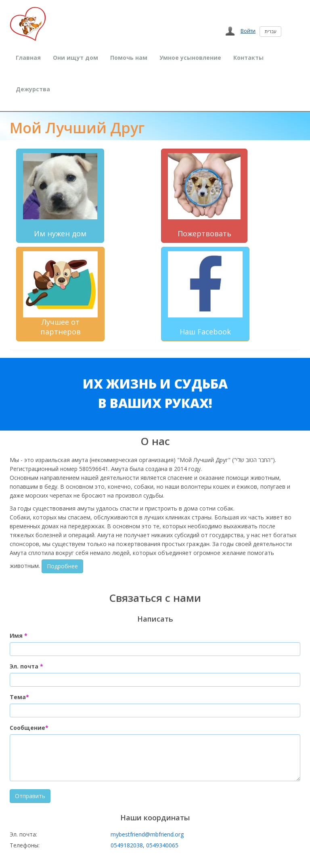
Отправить (30, 796)
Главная (28, 58)
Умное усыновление (190, 58)
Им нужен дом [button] (60, 196)
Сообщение (29, 728)
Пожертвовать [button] (204, 196)
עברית (270, 31)
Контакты (248, 58)
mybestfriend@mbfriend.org (147, 834)
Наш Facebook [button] (205, 294)
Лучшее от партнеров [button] (60, 294)
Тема (19, 697)
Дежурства (33, 89)
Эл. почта (26, 666)
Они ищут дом (75, 58)
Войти (248, 31)
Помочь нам (129, 58)
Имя (19, 636)
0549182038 (127, 845)
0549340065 (162, 845)
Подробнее (62, 566)
